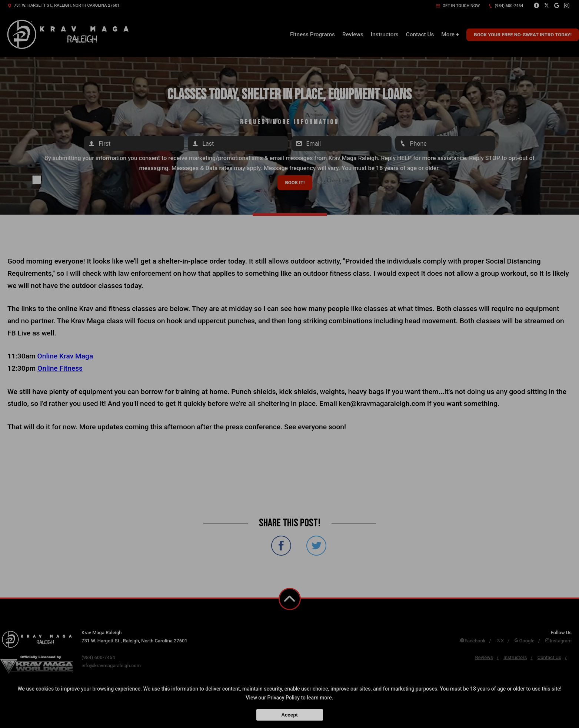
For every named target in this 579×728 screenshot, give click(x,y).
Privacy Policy (283, 698)
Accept (289, 715)
